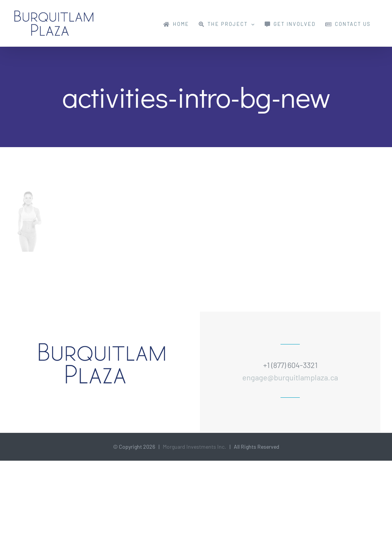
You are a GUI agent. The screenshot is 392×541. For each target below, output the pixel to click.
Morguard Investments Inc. (194, 447)
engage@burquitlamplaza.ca (290, 377)
